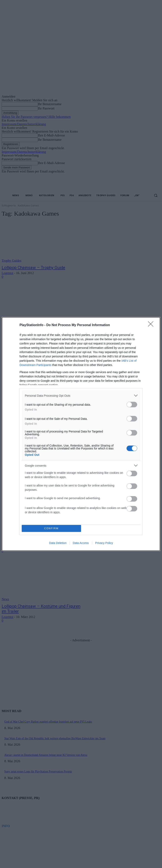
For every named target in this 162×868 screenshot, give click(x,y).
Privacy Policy (104, 543)
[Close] (152, 325)
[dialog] (81, 434)
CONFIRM (51, 529)
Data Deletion (58, 543)
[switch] (132, 405)
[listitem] (81, 396)
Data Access (81, 543)
